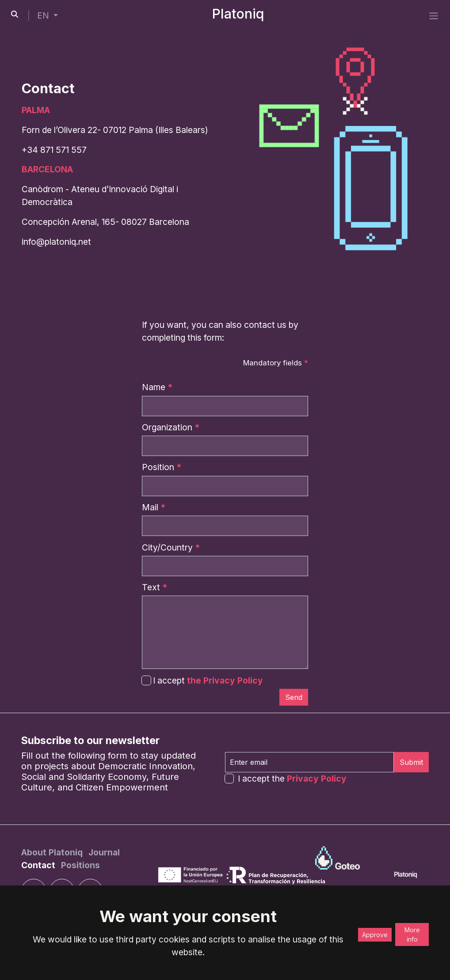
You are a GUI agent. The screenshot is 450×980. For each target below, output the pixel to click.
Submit (411, 762)
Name (157, 387)
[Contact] (39, 865)
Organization (171, 427)
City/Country (171, 547)
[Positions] (80, 865)
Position (162, 467)
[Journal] (104, 852)
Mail (154, 507)
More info (412, 934)
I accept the (292, 779)
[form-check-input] (229, 778)
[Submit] (294, 697)
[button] (48, 16)
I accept (202, 680)
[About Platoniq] (53, 852)
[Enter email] (309, 762)
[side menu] (434, 15)
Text (154, 587)
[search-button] (15, 14)
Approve (375, 935)
